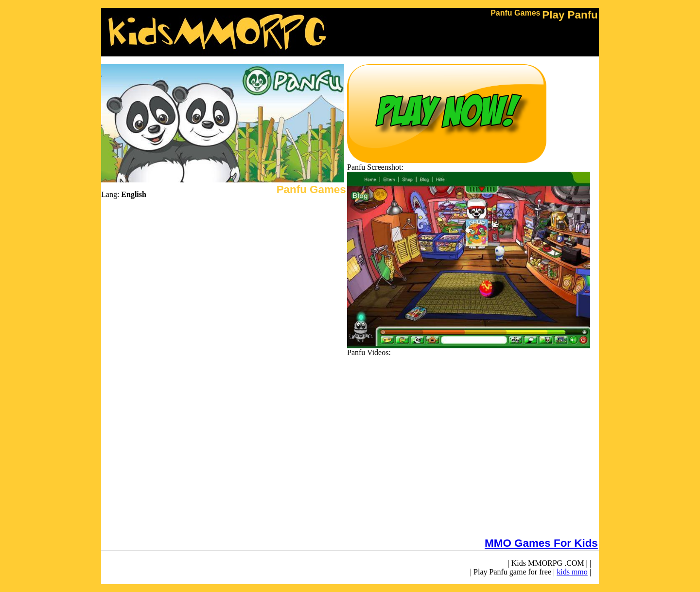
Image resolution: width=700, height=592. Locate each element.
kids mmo (572, 572)
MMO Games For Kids (541, 543)
